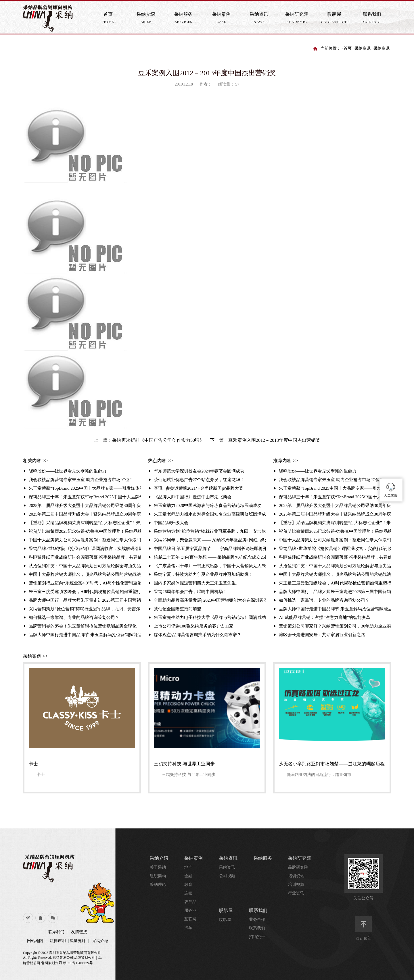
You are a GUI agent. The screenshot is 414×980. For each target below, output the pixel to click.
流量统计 (78, 941)
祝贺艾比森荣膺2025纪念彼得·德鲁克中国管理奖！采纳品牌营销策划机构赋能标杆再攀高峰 (85, 531)
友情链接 (79, 932)
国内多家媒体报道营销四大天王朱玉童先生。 (197, 583)
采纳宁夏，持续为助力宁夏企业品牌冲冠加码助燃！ (203, 574)
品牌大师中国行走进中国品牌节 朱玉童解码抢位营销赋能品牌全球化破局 (85, 635)
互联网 (190, 919)
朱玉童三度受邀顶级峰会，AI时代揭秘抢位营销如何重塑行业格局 (85, 592)
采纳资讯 (363, 48)
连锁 (188, 893)
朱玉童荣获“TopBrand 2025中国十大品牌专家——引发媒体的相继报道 (85, 488)
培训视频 (296, 885)
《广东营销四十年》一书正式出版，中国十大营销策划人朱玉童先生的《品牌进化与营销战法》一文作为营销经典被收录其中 (210, 566)
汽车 (188, 928)
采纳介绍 (100, 941)
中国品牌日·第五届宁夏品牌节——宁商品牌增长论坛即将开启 (210, 549)
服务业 (190, 910)
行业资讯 (296, 893)
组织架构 (158, 876)
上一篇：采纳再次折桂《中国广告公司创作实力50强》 (149, 440)
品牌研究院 (298, 867)
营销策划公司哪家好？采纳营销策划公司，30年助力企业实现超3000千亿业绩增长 (335, 626)
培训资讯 (296, 876)
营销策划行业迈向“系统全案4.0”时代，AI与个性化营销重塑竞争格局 (85, 583)
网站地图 (35, 941)
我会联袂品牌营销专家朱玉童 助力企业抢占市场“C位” (80, 480)
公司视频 (227, 876)
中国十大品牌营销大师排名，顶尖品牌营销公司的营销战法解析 (85, 574)
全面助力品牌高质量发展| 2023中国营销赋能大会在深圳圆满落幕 (210, 600)
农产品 (190, 902)
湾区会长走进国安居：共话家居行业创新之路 (322, 635)
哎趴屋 (226, 910)
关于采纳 (158, 867)
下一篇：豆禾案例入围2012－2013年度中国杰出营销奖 (265, 440)
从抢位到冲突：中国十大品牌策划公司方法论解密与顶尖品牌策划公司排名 (85, 566)
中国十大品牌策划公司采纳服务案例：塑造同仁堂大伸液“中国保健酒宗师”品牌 (85, 540)
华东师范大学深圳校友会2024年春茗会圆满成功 (199, 471)
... (186, 936)
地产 (188, 867)
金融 (188, 876)
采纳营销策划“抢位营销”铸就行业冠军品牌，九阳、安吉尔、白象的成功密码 (85, 609)
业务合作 (257, 920)
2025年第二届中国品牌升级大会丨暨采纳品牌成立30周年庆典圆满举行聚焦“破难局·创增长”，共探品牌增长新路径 (85, 514)
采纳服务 (263, 858)
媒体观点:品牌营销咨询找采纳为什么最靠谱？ (198, 635)
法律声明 (58, 941)
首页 (348, 48)
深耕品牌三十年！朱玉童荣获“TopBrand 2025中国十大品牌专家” (85, 497)
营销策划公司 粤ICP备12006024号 (67, 963)
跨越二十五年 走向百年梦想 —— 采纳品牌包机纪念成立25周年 (210, 557)
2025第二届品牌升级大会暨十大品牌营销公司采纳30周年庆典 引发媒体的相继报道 (85, 506)
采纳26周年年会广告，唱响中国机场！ (190, 592)
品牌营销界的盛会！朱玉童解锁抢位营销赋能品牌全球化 (83, 626)
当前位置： (331, 48)
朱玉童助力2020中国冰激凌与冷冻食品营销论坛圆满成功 (208, 506)
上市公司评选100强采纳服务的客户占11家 (194, 626)
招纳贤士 (257, 937)
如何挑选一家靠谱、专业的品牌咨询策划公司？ (74, 617)
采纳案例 (193, 858)
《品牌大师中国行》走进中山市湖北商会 (193, 497)
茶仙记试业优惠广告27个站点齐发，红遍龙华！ (199, 480)
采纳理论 (158, 885)
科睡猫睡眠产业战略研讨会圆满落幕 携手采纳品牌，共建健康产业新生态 (85, 557)
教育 (188, 885)
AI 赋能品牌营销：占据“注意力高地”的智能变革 (325, 617)
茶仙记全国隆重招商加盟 (178, 609)
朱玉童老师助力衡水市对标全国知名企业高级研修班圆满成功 (210, 514)
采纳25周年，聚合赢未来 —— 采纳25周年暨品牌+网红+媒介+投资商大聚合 (210, 540)
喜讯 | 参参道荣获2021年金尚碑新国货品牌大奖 (199, 488)
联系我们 (56, 932)
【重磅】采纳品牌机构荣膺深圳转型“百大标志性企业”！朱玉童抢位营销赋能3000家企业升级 (85, 523)
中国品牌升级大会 (171, 523)
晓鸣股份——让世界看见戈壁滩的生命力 (68, 471)
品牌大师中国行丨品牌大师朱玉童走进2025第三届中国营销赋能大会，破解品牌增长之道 (85, 600)
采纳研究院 (300, 858)
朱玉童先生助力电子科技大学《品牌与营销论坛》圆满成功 (210, 617)
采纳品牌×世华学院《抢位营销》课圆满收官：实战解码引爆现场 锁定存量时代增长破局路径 (85, 549)
